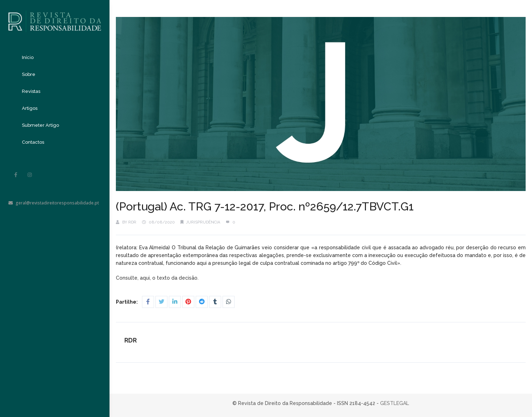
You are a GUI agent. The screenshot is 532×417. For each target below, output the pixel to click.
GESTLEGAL (395, 403)
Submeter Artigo (40, 125)
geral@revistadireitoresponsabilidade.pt (54, 203)
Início (28, 57)
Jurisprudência (203, 222)
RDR (132, 222)
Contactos (33, 142)
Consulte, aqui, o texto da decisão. (158, 278)
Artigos (30, 108)
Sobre (29, 74)
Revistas (31, 91)
